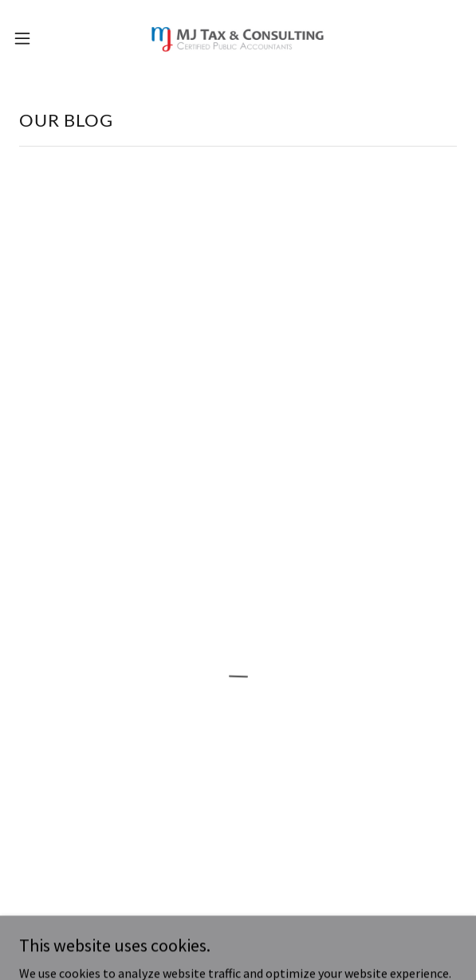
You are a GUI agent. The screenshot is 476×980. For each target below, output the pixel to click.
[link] (238, 38)
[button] (41, 38)
